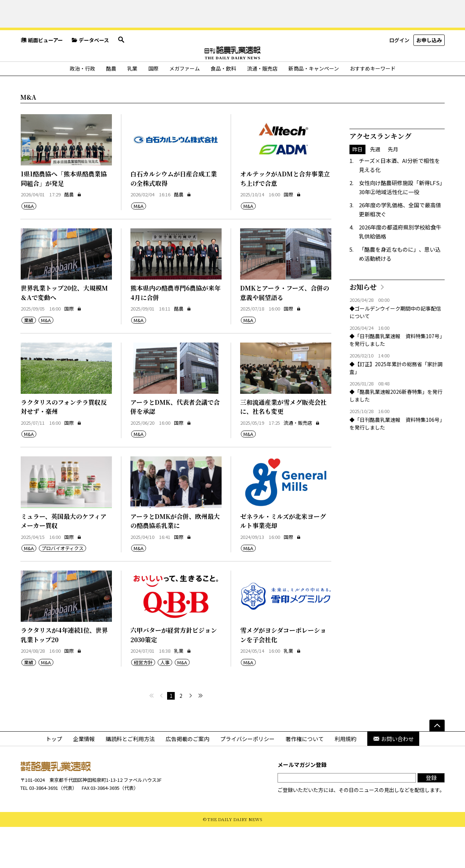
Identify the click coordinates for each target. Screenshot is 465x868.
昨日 (357, 191)
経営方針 (143, 703)
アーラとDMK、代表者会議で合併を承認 (175, 448)
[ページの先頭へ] (437, 767)
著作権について (305, 780)
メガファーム (185, 109)
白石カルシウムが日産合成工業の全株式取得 (174, 220)
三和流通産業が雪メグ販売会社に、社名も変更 (283, 448)
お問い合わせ (393, 780)
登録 (431, 819)
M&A (29, 247)
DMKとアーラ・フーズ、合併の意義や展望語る (285, 334)
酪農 (111, 109)
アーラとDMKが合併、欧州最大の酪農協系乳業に (175, 562)
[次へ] (191, 737)
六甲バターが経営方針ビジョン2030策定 (174, 676)
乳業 (132, 109)
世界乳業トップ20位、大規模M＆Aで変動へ (64, 334)
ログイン (399, 63)
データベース (90, 64)
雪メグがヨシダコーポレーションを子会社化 (283, 676)
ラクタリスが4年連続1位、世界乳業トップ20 (64, 676)
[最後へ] (200, 737)
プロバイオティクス (62, 590)
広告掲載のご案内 (187, 780)
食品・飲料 (223, 109)
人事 (165, 703)
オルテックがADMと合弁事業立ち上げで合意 (285, 220)
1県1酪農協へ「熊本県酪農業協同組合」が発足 (64, 220)
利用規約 (345, 780)
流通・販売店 (262, 109)
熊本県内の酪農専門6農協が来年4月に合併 (175, 334)
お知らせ (363, 328)
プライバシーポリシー (247, 780)
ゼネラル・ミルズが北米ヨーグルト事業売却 (283, 562)
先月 (393, 191)
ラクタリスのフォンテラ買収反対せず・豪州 (64, 448)
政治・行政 (82, 109)
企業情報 (84, 780)
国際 (153, 109)
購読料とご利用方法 (130, 780)
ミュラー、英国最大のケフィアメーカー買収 (64, 562)
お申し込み (429, 63)
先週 (375, 191)
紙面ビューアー (42, 64)
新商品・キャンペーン (314, 109)
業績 (29, 361)
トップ (54, 780)
